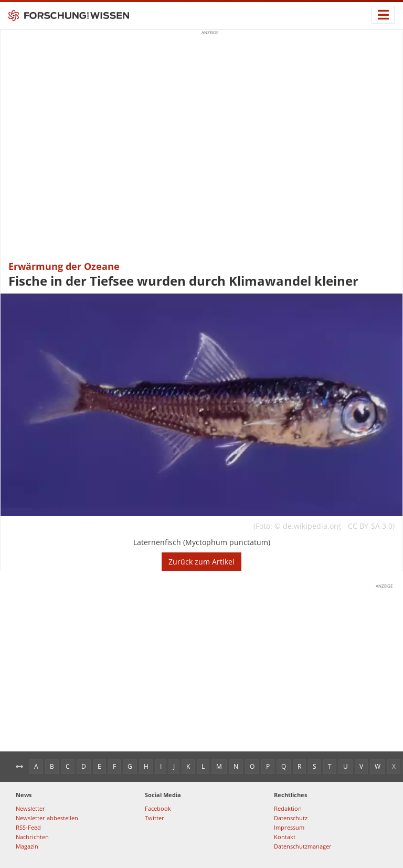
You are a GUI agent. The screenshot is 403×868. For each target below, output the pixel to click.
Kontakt (285, 837)
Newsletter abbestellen (47, 818)
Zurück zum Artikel (201, 562)
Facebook (158, 808)
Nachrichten (32, 837)
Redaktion (288, 808)
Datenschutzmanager (303, 846)
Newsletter (30, 808)
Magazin (27, 846)
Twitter (155, 818)
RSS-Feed (28, 827)
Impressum (289, 827)
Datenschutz (291, 818)
